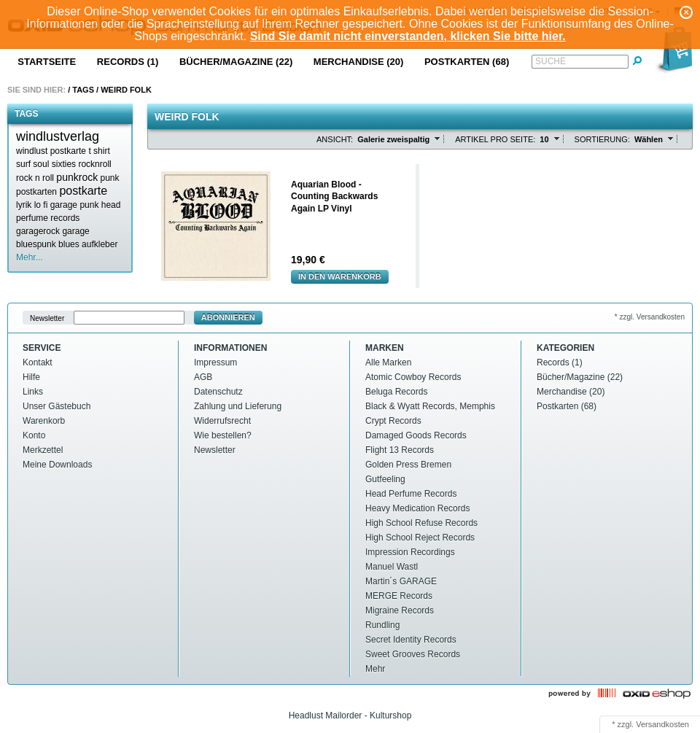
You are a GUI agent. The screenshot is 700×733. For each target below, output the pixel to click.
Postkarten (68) (467, 62)
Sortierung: (602, 139)
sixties (64, 164)
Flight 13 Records (400, 450)
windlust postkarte (51, 151)
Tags (83, 90)
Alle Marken (388, 362)
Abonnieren (228, 317)
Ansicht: (335, 139)
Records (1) (128, 62)
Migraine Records (400, 610)
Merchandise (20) (359, 62)
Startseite (47, 62)
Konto (34, 435)
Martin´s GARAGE (401, 581)
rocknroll (94, 164)
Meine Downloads (57, 465)
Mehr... (30, 257)
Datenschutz (218, 392)
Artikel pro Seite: (495, 139)
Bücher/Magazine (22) (236, 62)
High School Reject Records (420, 538)
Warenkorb (44, 421)
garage (75, 231)
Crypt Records (393, 421)
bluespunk (36, 244)
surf (23, 164)
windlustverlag (58, 136)
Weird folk (126, 90)
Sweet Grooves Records (413, 654)
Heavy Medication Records (417, 508)
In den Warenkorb (340, 276)
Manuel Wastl (392, 567)
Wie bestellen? (223, 435)
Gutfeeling (385, 479)
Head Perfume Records (411, 494)
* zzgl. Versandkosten (650, 317)
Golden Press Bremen (408, 465)
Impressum (215, 362)
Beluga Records (396, 392)
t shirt (99, 151)
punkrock (77, 177)
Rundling (382, 625)
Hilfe (31, 377)
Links (33, 392)
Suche (551, 61)
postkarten (36, 192)
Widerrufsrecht (222, 421)
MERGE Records (399, 596)
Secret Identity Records (411, 640)
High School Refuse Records (421, 523)
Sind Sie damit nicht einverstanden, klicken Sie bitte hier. (408, 36)
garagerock (38, 231)
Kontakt (38, 362)
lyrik (24, 205)
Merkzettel (43, 450)
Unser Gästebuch (57, 406)
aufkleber (100, 244)
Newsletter (47, 318)
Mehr (375, 669)
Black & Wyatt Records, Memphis (430, 406)
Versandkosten (662, 724)
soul (41, 164)
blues (69, 244)
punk (110, 178)
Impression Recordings (410, 552)
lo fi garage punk (67, 205)
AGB (203, 377)
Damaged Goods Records (416, 435)
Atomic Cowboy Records (413, 377)
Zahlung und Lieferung (238, 406)
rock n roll (35, 178)
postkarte (83, 191)
